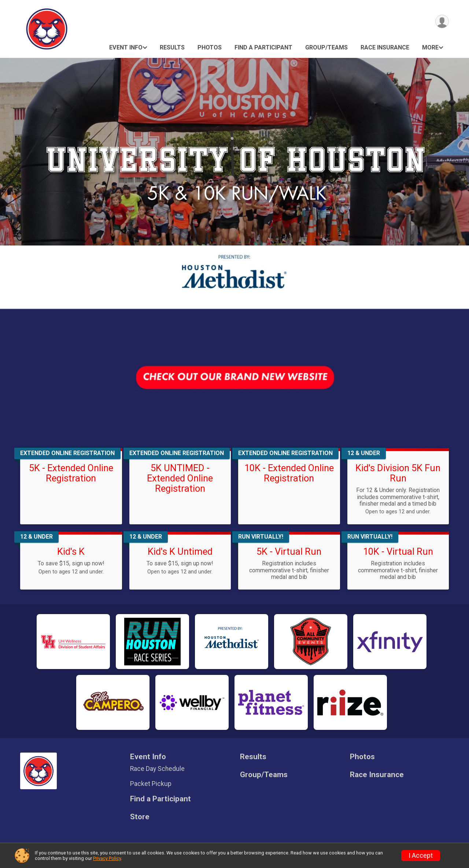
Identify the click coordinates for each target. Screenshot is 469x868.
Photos (210, 47)
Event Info (126, 47)
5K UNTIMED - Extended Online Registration (180, 478)
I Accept (421, 856)
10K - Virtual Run (398, 551)
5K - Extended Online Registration (71, 473)
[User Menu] (442, 21)
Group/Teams (326, 47)
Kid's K (71, 551)
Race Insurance (385, 47)
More (430, 47)
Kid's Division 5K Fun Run (398, 473)
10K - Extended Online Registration (289, 473)
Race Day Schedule (157, 769)
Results (172, 47)
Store (140, 817)
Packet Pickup (151, 784)
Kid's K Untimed (180, 551)
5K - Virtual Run (289, 551)
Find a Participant (263, 47)
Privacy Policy (107, 858)
